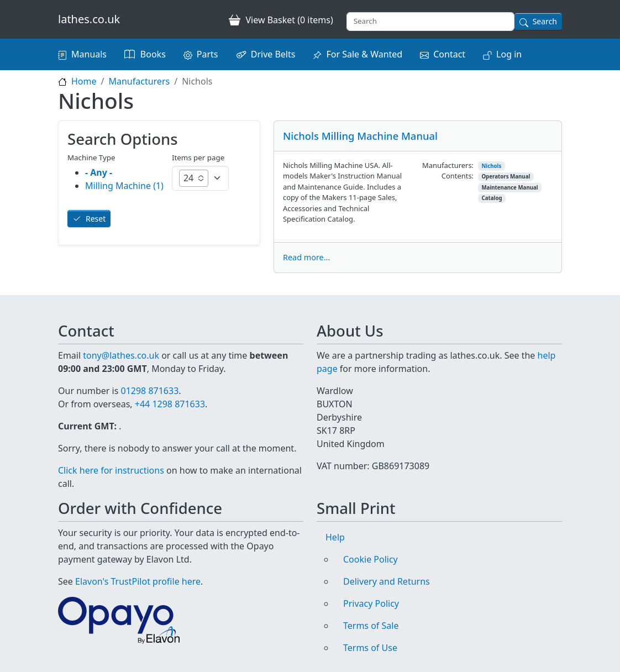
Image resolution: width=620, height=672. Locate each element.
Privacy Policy (371, 603)
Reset (96, 219)
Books (153, 54)
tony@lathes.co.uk (121, 355)
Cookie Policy (371, 559)
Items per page (198, 158)
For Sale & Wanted (364, 54)
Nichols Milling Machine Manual (360, 136)
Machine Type (91, 158)
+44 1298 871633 (170, 404)
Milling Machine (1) (124, 186)
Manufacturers (139, 81)
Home (84, 81)
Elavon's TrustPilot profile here (138, 581)
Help (335, 537)
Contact (449, 54)
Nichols (491, 166)
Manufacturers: (448, 165)
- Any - (99, 172)
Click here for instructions (111, 470)
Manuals (89, 54)
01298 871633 (149, 391)
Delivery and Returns (387, 581)
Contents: (458, 176)
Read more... (306, 257)
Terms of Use (370, 648)
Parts (207, 54)
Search (545, 21)
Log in (509, 54)
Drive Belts (273, 54)
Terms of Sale (371, 626)
